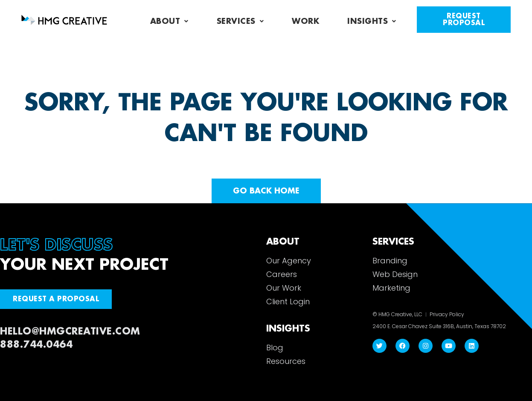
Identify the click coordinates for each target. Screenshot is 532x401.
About (169, 21)
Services (240, 21)
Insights (372, 21)
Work (305, 21)
